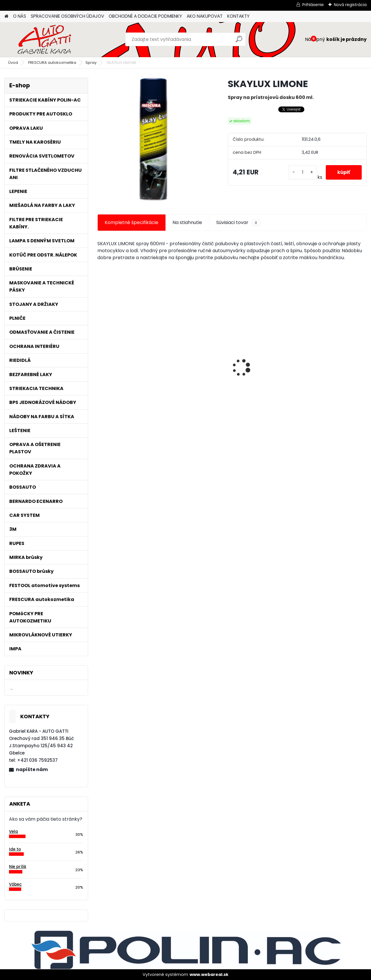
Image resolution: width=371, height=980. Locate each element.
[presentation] (100, 358)
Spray (91, 63)
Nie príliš (18, 867)
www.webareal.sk (209, 974)
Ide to (15, 849)
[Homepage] (6, 16)
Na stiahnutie (187, 222)
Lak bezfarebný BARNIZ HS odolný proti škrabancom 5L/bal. (263, 368)
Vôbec (15, 884)
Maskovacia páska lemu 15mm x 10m (334, 364)
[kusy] (303, 172)
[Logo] (44, 39)
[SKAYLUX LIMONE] (153, 140)
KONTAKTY (238, 16)
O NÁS (20, 16)
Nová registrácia (350, 5)
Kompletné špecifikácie (131, 222)
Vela (13, 832)
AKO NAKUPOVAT (205, 16)
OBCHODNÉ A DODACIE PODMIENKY (145, 16)
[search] (239, 41)
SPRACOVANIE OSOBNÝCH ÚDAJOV (67, 16)
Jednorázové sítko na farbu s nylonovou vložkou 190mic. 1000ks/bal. (126, 367)
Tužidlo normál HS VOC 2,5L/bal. (196, 367)
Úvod (13, 63)
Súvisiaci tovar (238, 223)
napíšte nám (32, 769)
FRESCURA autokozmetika (52, 63)
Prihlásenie (313, 5)
